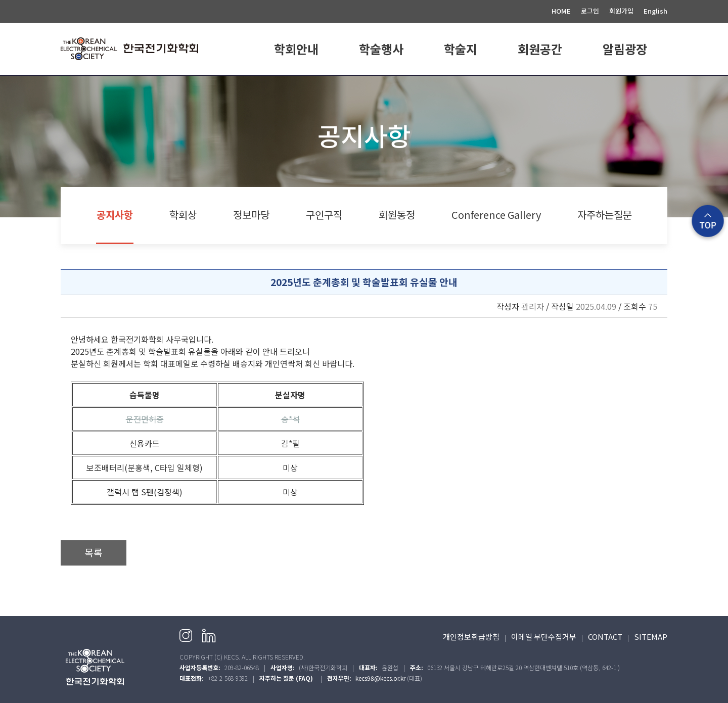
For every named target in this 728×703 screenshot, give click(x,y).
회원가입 (621, 11)
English (655, 11)
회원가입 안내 (540, 87)
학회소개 (296, 87)
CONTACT (605, 637)
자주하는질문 (605, 215)
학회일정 (381, 87)
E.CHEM (461, 87)
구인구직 (324, 215)
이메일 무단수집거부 (544, 637)
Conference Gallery (496, 215)
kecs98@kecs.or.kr (380, 678)
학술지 (461, 49)
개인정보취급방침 (471, 637)
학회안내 (296, 49)
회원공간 (540, 49)
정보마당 (251, 215)
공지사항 (625, 87)
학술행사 (381, 49)
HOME (561, 11)
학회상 (183, 215)
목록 (94, 552)
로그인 (590, 11)
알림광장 (625, 49)
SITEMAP (651, 637)
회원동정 (397, 215)
